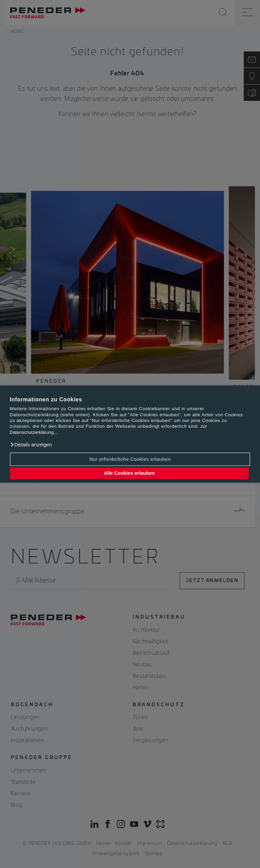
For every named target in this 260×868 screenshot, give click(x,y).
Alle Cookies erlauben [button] (129, 473)
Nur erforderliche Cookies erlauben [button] (130, 459)
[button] (31, 445)
